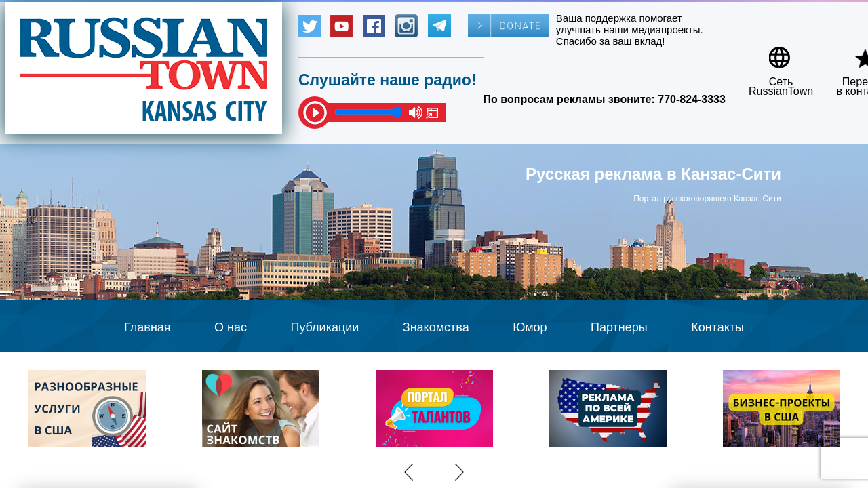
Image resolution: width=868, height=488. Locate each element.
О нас (231, 327)
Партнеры (619, 327)
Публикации (324, 327)
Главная (147, 327)
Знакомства (436, 327)
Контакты (717, 327)
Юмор (530, 327)
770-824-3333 (692, 99)
